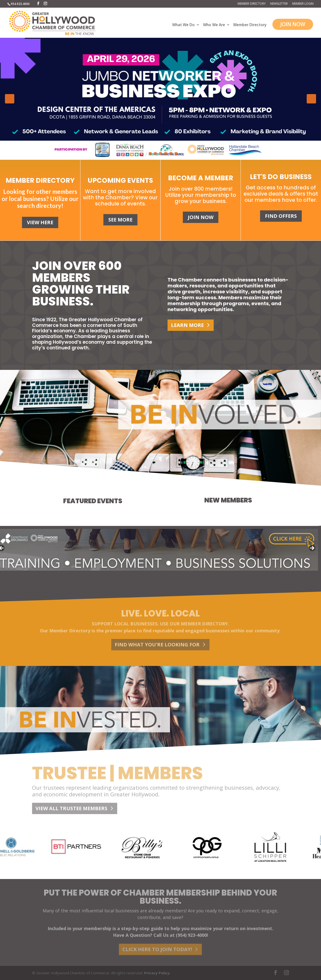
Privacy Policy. (157, 973)
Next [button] (311, 99)
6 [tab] (171, 153)
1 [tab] (145, 153)
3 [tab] (155, 153)
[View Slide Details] (160, 99)
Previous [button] (10, 99)
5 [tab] (166, 153)
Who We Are (214, 25)
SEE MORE (120, 220)
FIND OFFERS (281, 216)
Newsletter (279, 4)
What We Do (183, 25)
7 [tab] (176, 153)
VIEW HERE (40, 222)
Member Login (303, 4)
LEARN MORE (187, 325)
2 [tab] (150, 153)
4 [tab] (160, 153)
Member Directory (252, 4)
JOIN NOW (293, 24)
